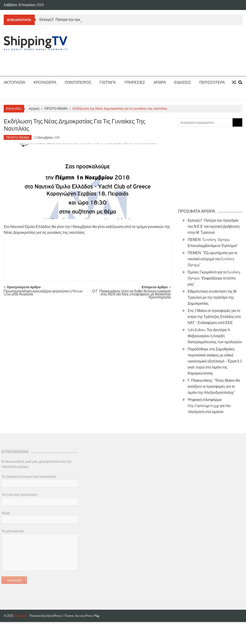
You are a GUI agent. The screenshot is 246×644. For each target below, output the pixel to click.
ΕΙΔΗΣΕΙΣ (183, 82)
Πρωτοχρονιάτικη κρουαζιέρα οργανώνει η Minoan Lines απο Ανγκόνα (43, 293)
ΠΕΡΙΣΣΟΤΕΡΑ (212, 82)
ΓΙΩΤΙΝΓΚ (108, 82)
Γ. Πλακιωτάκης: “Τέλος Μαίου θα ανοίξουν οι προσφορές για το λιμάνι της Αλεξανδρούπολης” (214, 386)
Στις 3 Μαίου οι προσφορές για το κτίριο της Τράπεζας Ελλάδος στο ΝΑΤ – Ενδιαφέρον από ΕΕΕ (214, 317)
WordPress (55, 616)
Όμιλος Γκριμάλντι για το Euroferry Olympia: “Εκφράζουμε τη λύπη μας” (214, 278)
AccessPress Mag (87, 616)
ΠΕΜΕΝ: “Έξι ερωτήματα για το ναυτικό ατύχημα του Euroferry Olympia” (212, 259)
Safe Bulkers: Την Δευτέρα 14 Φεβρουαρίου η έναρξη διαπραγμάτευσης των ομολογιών (215, 336)
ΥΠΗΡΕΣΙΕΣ (135, 82)
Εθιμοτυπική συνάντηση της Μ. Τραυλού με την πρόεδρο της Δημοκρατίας (212, 297)
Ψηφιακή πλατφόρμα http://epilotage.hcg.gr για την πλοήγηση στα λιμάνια (209, 406)
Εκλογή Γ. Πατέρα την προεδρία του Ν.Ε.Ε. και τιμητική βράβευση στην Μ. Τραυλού (214, 226)
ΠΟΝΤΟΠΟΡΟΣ (78, 82)
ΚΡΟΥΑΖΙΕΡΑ (45, 82)
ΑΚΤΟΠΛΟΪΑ (14, 82)
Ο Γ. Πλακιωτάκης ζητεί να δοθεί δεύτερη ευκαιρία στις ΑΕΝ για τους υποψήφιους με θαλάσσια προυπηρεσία (131, 293)
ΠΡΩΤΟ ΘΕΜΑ (56, 108)
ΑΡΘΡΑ (160, 82)
